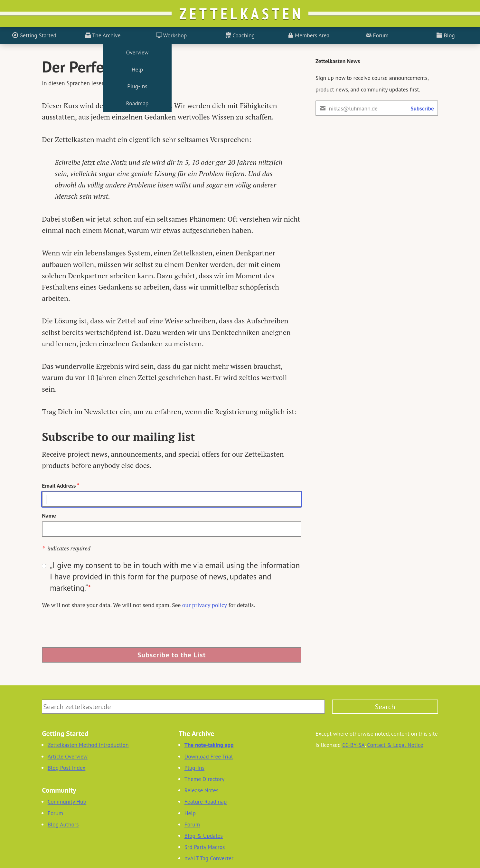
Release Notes (202, 790)
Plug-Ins (194, 768)
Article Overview (68, 756)
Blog (446, 35)
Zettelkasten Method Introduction (88, 745)
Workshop (172, 35)
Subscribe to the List (172, 655)
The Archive (103, 35)
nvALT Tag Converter (209, 858)
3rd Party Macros (205, 847)
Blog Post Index (67, 768)
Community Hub (67, 801)
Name (49, 515)
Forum (377, 35)
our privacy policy (205, 605)
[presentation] (91, 629)
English (148, 83)
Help (190, 813)
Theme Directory (205, 779)
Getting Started (34, 35)
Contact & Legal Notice (395, 745)
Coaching (240, 35)
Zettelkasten (241, 14)
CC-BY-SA (353, 745)
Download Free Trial (209, 756)
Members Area (309, 35)
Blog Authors (63, 824)
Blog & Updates (204, 836)
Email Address (61, 486)
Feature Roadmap (206, 801)
